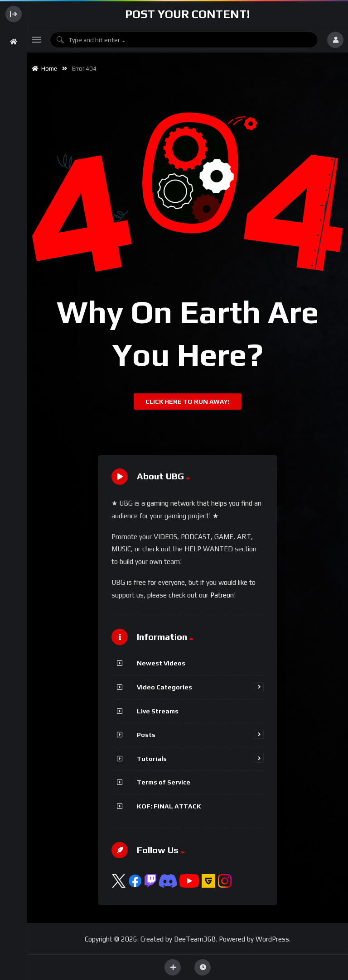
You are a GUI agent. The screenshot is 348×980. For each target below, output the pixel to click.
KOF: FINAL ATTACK (169, 806)
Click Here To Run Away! (188, 402)
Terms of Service (164, 782)
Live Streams (158, 711)
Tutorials (152, 759)
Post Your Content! (188, 14)
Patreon (222, 595)
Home (44, 69)
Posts (146, 735)
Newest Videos (161, 663)
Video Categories (164, 687)
